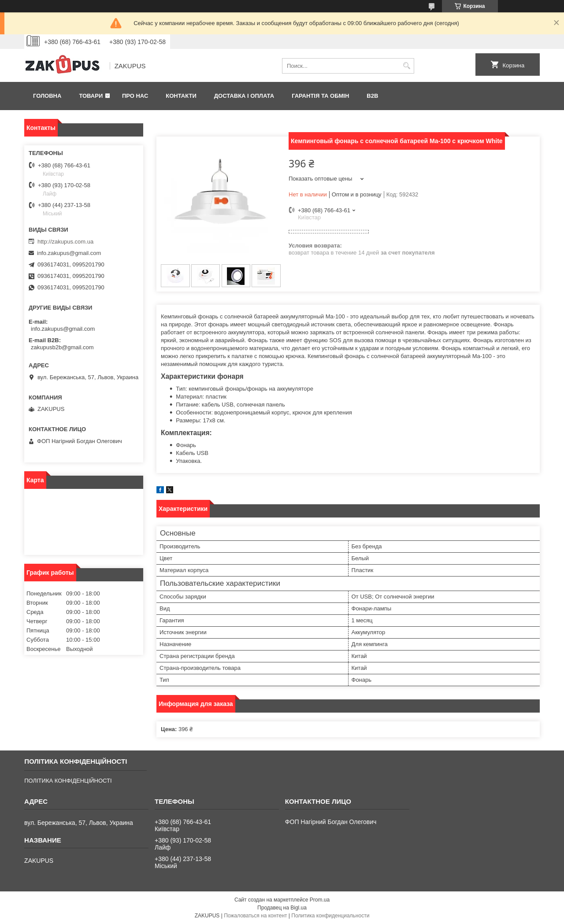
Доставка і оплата (244, 96)
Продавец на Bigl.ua (282, 908)
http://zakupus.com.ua (65, 242)
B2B (372, 96)
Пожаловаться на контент (255, 916)
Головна (47, 96)
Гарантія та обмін (320, 96)
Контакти (181, 96)
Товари (91, 96)
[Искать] (406, 66)
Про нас (135, 96)
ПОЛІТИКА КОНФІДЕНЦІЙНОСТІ (68, 781)
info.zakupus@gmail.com (69, 253)
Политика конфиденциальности (330, 916)
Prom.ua (320, 900)
